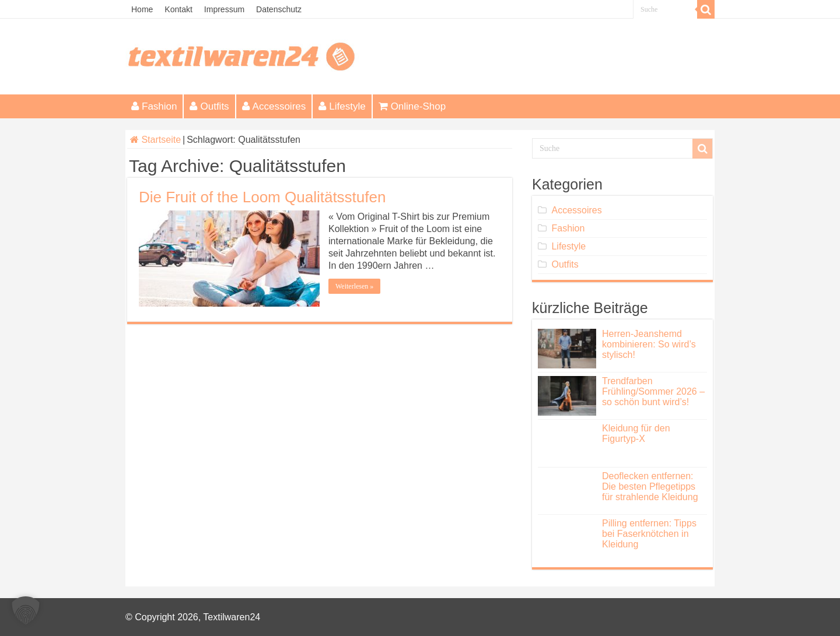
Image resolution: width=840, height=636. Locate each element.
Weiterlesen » (354, 286)
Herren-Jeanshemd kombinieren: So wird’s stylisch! (649, 344)
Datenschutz (279, 9)
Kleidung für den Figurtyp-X (636, 433)
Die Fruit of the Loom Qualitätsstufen (262, 197)
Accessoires (274, 106)
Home (142, 9)
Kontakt (178, 9)
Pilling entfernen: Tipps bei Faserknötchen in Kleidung (649, 534)
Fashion (154, 106)
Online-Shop (412, 106)
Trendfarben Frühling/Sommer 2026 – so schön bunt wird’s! (653, 391)
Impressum (224, 9)
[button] (26, 610)
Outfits (209, 106)
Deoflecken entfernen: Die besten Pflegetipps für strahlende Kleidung (650, 486)
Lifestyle (342, 106)
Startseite (155, 140)
